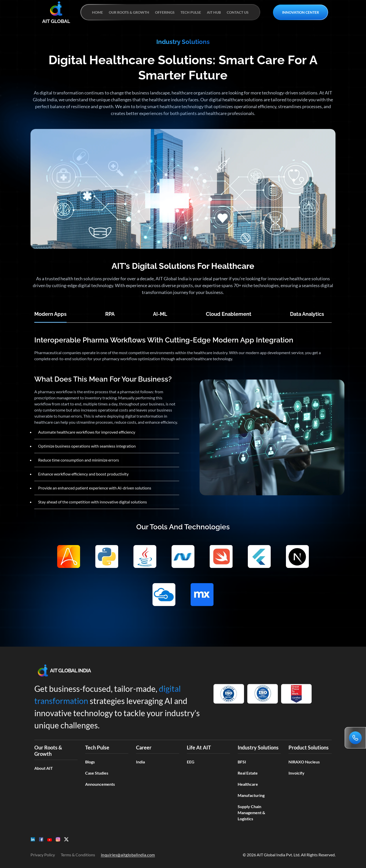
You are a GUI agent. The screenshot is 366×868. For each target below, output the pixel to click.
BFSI (242, 762)
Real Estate (248, 773)
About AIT (44, 768)
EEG (191, 762)
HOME (97, 12)
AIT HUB (214, 12)
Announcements (100, 784)
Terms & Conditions (78, 855)
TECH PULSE (191, 12)
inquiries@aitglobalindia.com (128, 855)
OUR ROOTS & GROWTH (129, 12)
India (140, 762)
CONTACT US (238, 12)
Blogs (90, 762)
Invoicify (296, 773)
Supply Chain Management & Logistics (251, 813)
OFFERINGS (165, 12)
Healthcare (248, 784)
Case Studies (97, 773)
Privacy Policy (43, 855)
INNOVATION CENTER (301, 12)
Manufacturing (251, 795)
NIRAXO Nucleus (304, 762)
